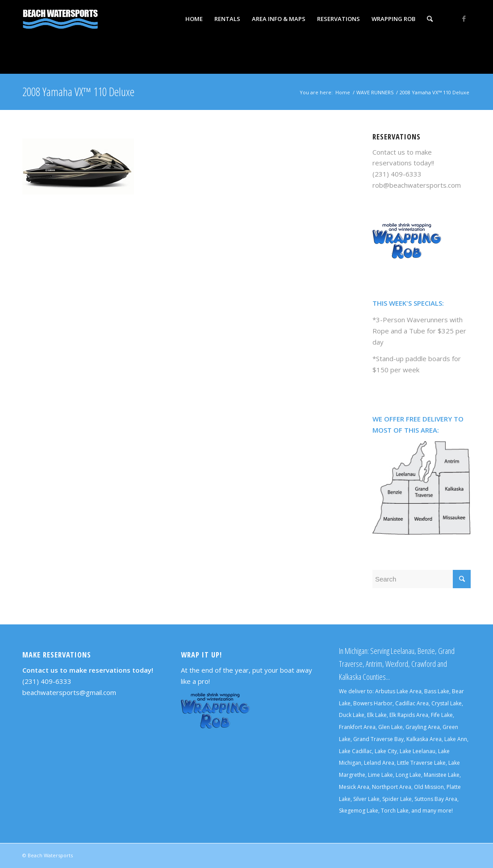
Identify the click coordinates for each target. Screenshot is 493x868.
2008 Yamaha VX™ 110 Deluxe (78, 92)
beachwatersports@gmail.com (69, 692)
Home (343, 92)
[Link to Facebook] (464, 18)
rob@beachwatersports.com (417, 185)
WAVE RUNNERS (375, 92)
